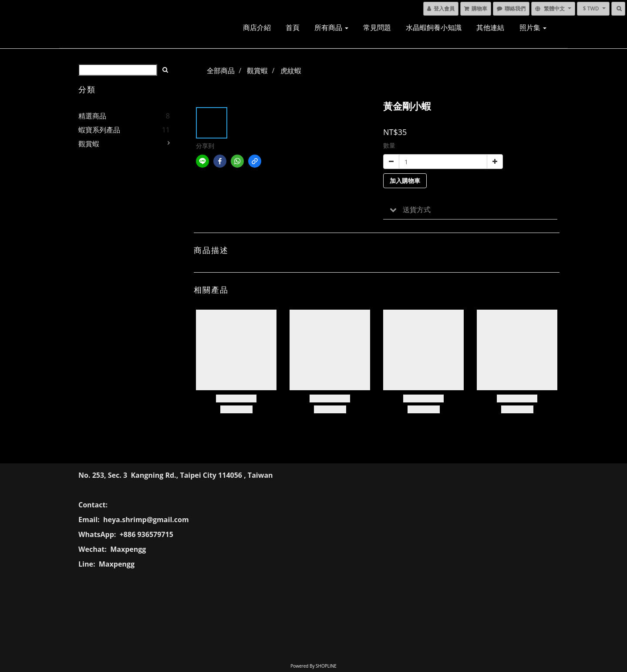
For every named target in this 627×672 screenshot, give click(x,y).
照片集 (533, 27)
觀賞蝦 (89, 144)
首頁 (293, 27)
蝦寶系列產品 (99, 130)
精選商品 (92, 116)
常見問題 (377, 27)
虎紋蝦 (291, 71)
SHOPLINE (326, 666)
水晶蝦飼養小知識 (434, 27)
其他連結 (490, 27)
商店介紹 (257, 27)
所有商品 (331, 27)
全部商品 (221, 71)
